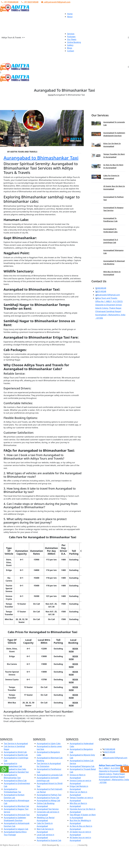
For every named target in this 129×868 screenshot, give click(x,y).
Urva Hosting (94, 845)
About (70, 17)
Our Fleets (72, 39)
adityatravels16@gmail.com (56, 2)
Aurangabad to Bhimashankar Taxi (41, 158)
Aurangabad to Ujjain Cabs (49, 743)
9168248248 (101, 288)
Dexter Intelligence (68, 845)
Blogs (70, 48)
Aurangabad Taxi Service (48, 809)
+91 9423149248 (30, 2)
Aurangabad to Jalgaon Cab (16, 829)
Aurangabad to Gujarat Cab (49, 840)
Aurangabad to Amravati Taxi (17, 815)
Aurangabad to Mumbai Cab (16, 806)
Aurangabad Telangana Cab (82, 766)
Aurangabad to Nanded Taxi (16, 772)
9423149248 (101, 291)
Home (70, 14)
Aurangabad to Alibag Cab (49, 800)
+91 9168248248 (10, 2)
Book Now (73, 650)
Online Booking (74, 42)
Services (71, 34)
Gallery (70, 45)
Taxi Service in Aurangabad (16, 743)
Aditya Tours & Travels (12, 38)
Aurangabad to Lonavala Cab (50, 775)
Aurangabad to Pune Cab (48, 798)
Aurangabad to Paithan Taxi (49, 795)
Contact (71, 51)
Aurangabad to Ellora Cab (15, 781)
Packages (71, 37)
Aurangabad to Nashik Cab (16, 755)
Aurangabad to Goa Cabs (15, 769)
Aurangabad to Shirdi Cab (15, 752)
